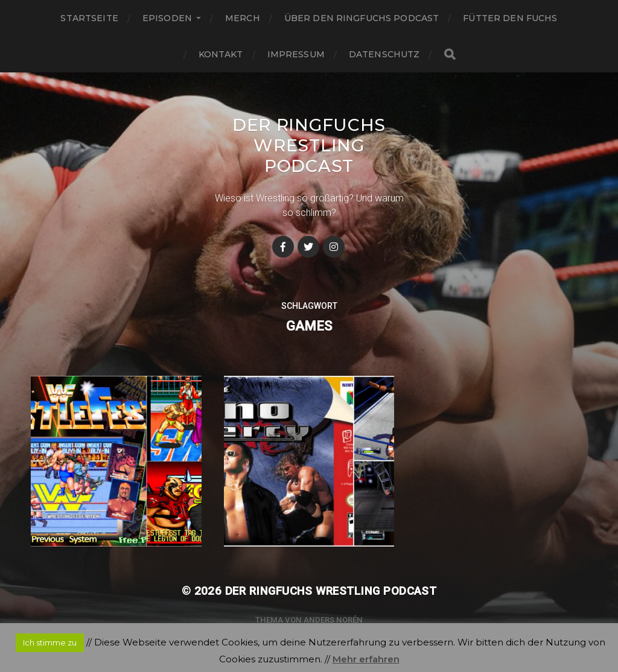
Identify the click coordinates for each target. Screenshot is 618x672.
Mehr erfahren (366, 659)
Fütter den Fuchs (510, 18)
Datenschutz (384, 54)
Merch (243, 18)
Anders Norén (333, 620)
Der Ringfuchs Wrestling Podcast (309, 145)
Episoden (167, 18)
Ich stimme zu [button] (50, 642)
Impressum (296, 54)
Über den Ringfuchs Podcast (362, 18)
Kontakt (221, 54)
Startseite (89, 18)
